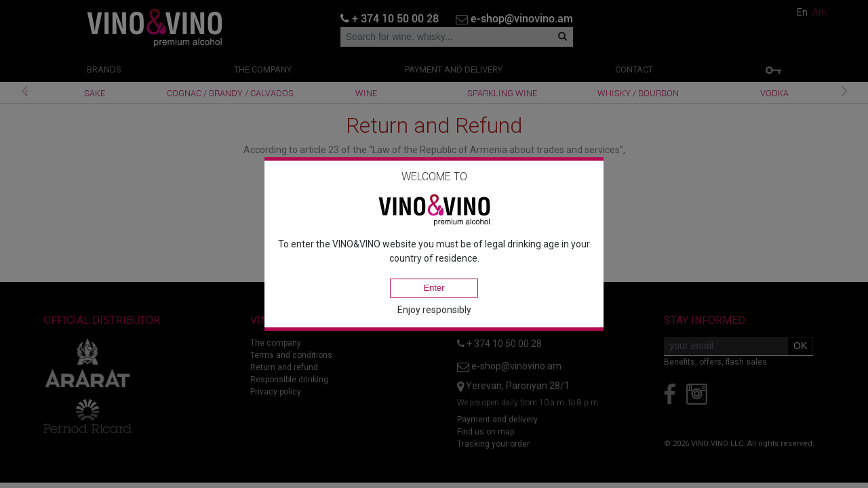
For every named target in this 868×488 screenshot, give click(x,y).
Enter (434, 288)
